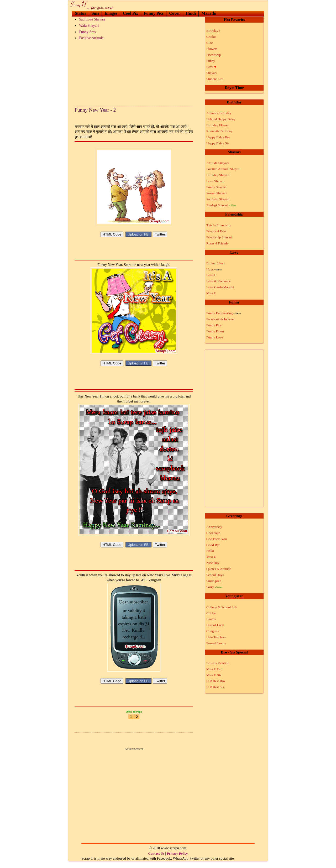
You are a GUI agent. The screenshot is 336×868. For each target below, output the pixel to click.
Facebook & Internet (220, 319)
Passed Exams (216, 643)
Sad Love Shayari (92, 19)
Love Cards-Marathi (220, 287)
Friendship (214, 55)
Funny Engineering (224, 313)
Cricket (211, 37)
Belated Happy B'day (221, 119)
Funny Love (215, 337)
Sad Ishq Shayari (218, 199)
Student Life (215, 79)
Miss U (211, 293)
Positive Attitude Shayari (223, 169)
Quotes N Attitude (219, 569)
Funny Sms (87, 32)
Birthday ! (213, 31)
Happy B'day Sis (218, 143)
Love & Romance (218, 281)
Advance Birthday (219, 113)
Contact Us (156, 860)
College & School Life (222, 607)
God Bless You (217, 539)
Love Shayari (216, 181)
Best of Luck (215, 625)
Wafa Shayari (89, 26)
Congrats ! (214, 631)
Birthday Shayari (218, 175)
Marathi (209, 13)
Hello (210, 551)
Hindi (191, 13)
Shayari (212, 73)
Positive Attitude (91, 38)
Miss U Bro (214, 669)
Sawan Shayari (217, 193)
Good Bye (213, 545)
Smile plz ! (214, 581)
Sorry (214, 587)
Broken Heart (216, 263)
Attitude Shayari (218, 163)
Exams (211, 619)
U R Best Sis (215, 687)
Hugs (214, 269)
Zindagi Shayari (221, 205)
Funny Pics (154, 13)
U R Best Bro (216, 681)
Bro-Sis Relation (218, 663)
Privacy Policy (177, 860)
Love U (211, 275)
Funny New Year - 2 (95, 110)
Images (111, 13)
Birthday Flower (218, 125)
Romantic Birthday (219, 131)
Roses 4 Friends (217, 243)
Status (80, 13)
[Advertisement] (134, 72)
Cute (210, 43)
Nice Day (213, 563)
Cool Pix (130, 13)
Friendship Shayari (219, 237)
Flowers (212, 49)
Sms (95, 13)
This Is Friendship (219, 225)
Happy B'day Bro (218, 137)
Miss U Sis (214, 675)
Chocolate (213, 533)
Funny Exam (215, 331)
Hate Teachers (216, 637)
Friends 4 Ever (216, 231)
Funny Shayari (216, 187)
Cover (175, 13)
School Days (215, 575)
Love (211, 67)
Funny (211, 61)
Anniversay (214, 527)
